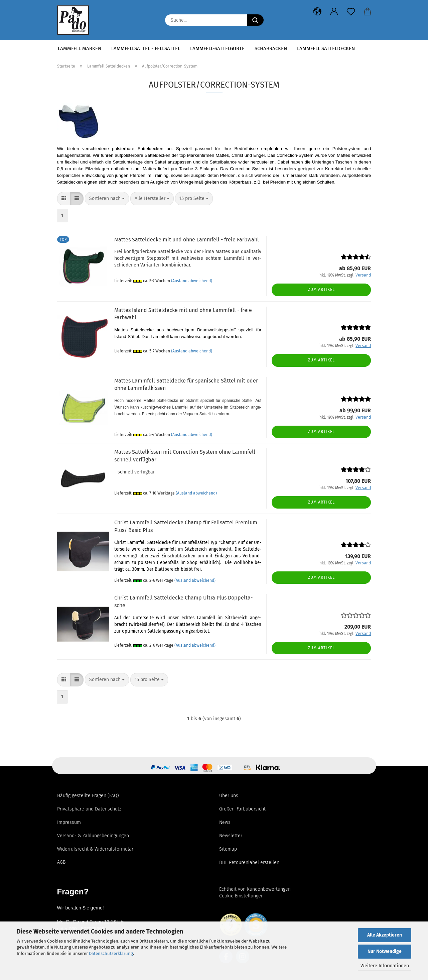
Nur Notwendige (385, 951)
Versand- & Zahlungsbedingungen (93, 836)
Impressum (69, 822)
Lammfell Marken (80, 48)
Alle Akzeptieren (385, 935)
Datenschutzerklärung (111, 953)
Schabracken (271, 48)
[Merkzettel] (351, 12)
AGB (61, 862)
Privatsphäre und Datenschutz (89, 809)
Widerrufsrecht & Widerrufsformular (95, 849)
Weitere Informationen (385, 966)
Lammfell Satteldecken (326, 48)
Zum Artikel (321, 290)
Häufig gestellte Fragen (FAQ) (88, 796)
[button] (317, 12)
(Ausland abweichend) (192, 281)
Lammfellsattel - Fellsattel (146, 48)
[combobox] (107, 199)
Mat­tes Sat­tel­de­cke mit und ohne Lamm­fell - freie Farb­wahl (187, 240)
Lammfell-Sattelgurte (217, 48)
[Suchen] (255, 20)
